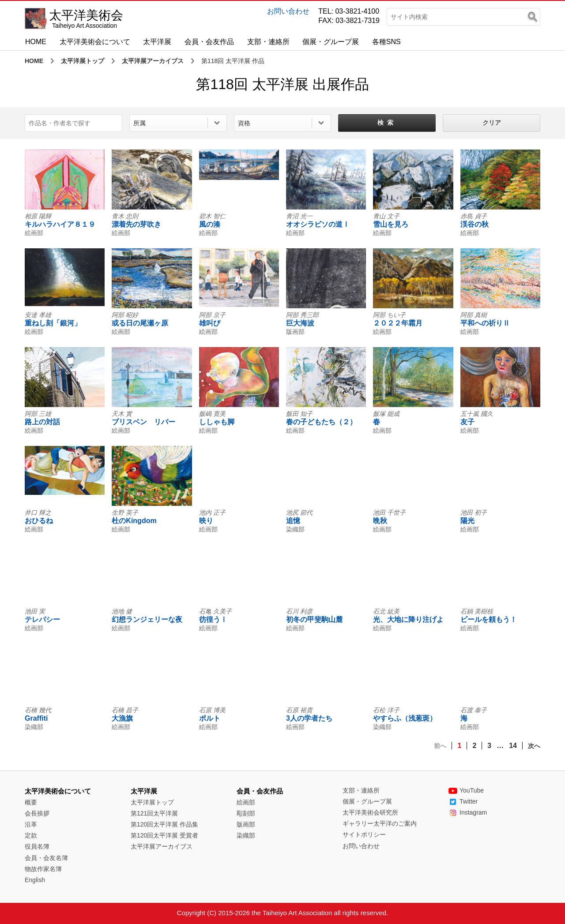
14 (513, 746)
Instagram (468, 812)
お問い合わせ (288, 11)
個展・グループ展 (331, 42)
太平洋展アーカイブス (153, 61)
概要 (31, 802)
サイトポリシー (364, 834)
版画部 (246, 824)
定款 (31, 835)
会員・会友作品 (209, 42)
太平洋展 (157, 42)
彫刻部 (246, 813)
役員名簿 (37, 846)
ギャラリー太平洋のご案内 (380, 823)
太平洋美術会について (95, 42)
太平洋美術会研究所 (370, 812)
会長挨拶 (37, 813)
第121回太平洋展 (154, 813)
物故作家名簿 (43, 869)
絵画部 (246, 802)
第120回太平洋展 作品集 (164, 824)
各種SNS (386, 42)
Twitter (463, 801)
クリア (492, 123)
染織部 (246, 835)
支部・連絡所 (268, 42)
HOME (36, 42)
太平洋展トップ (83, 61)
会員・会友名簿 (46, 858)
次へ (534, 746)
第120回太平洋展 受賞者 (164, 835)
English (35, 880)
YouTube (466, 790)
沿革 (31, 824)
